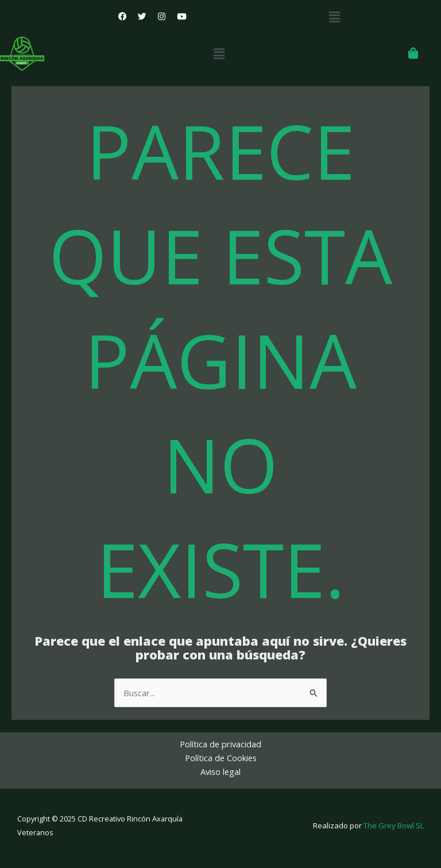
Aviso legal (220, 771)
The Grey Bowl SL (394, 825)
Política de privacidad (220, 744)
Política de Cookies (221, 758)
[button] (335, 17)
